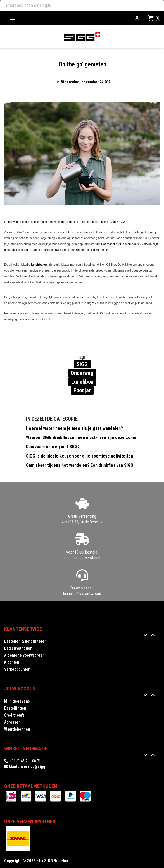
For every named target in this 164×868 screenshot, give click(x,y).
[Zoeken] (82, 6)
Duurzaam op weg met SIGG (52, 447)
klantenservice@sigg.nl (29, 767)
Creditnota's (14, 715)
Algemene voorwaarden (24, 655)
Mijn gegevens (17, 701)
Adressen (12, 722)
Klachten (12, 662)
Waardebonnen (17, 729)
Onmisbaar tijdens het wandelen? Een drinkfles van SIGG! (80, 465)
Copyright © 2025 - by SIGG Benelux (36, 861)
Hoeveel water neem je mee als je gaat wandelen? (74, 428)
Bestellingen (15, 708)
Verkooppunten (17, 669)
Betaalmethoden (18, 648)
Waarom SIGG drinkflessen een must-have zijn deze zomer (82, 438)
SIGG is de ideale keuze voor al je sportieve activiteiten (79, 456)
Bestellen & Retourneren (25, 641)
